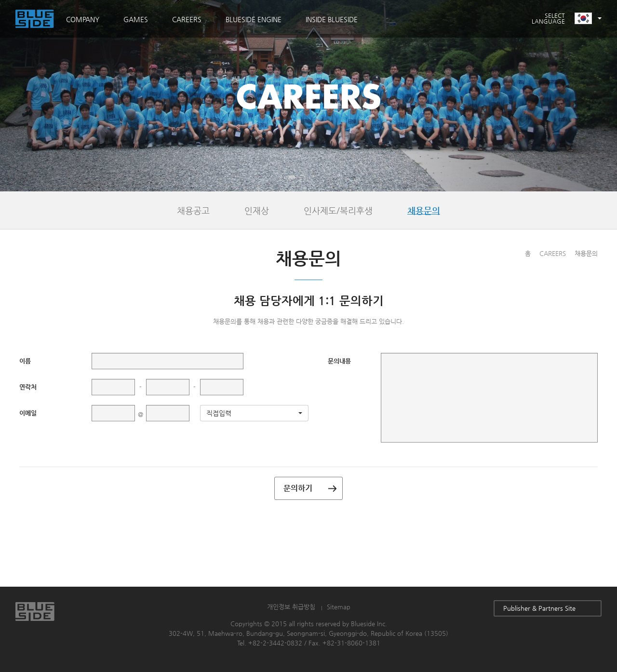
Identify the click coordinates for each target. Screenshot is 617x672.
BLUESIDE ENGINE (254, 19)
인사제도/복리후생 (338, 210)
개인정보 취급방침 (291, 607)
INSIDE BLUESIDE (332, 19)
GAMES (136, 19)
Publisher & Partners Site (548, 608)
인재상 (257, 210)
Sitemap (339, 607)
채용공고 (193, 210)
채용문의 (424, 210)
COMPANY (83, 19)
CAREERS (187, 19)
